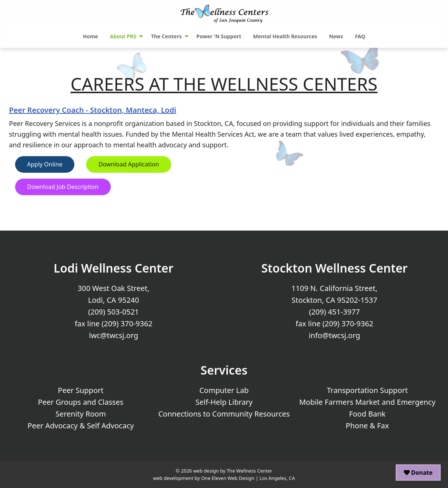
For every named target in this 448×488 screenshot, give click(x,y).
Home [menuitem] (90, 36)
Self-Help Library (224, 402)
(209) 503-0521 (113, 312)
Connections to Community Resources (224, 414)
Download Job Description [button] (63, 187)
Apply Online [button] (45, 164)
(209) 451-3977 (334, 312)
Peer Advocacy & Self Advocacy (81, 426)
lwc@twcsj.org (114, 335)
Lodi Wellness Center (114, 268)
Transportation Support (367, 390)
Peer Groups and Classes (81, 402)
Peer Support (81, 390)
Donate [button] (418, 473)
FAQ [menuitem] (360, 36)
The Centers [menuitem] (166, 36)
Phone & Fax (367, 426)
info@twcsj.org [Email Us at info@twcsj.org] (335, 335)
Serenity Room (81, 414)
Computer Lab (224, 390)
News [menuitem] (336, 36)
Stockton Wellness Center (335, 268)
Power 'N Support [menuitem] (219, 36)
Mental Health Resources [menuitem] (285, 36)
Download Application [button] (129, 164)
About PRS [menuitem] (123, 36)
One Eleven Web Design (228, 478)
